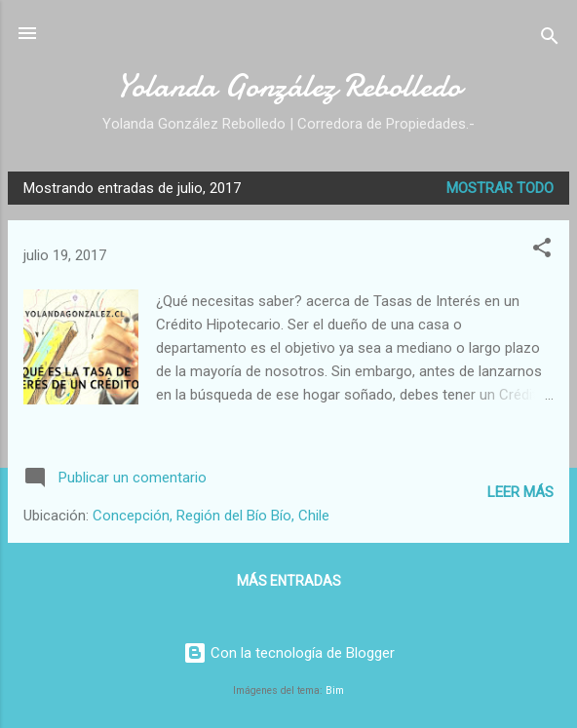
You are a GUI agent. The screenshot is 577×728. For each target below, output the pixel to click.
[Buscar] (550, 39)
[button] (542, 251)
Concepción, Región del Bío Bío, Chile (211, 516)
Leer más (520, 492)
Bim (335, 690)
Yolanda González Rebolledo (288, 86)
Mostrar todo (500, 188)
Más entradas (289, 581)
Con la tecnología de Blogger (289, 653)
